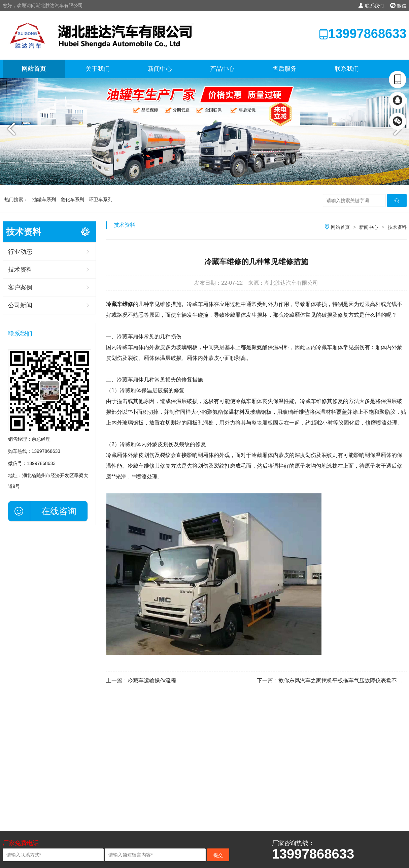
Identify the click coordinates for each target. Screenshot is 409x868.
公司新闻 (20, 305)
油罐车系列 (44, 199)
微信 (398, 6)
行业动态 (20, 252)
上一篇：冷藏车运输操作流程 (141, 680)
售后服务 (284, 69)
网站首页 (34, 69)
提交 (218, 855)
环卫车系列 (101, 199)
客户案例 (20, 287)
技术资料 (20, 270)
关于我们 (98, 69)
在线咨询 (59, 511)
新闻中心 (160, 69)
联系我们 (371, 6)
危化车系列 (72, 199)
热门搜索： (16, 199)
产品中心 (222, 69)
